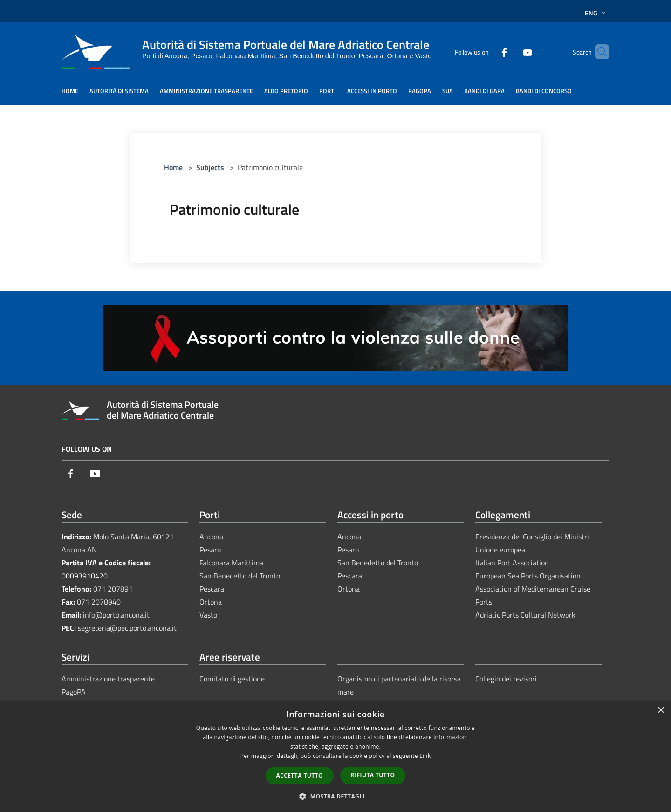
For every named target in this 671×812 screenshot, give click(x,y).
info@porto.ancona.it (116, 615)
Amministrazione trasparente (108, 679)
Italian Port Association (512, 563)
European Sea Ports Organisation (528, 576)
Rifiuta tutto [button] (373, 775)
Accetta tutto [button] (300, 775)
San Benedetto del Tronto (240, 576)
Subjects (210, 167)
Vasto (208, 615)
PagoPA (74, 692)
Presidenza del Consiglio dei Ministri (532, 537)
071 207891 (113, 589)
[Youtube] (512, 52)
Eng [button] (596, 13)
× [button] (661, 711)
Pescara (212, 589)
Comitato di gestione (232, 679)
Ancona (211, 537)
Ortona (211, 602)
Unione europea (500, 550)
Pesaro (210, 550)
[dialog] (335, 756)
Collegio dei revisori (506, 679)
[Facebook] (488, 52)
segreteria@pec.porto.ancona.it (127, 628)
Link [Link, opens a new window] (425, 756)
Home (173, 167)
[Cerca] (598, 52)
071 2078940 (99, 602)
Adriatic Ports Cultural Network (525, 615)
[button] (335, 796)
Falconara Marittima (231, 563)
